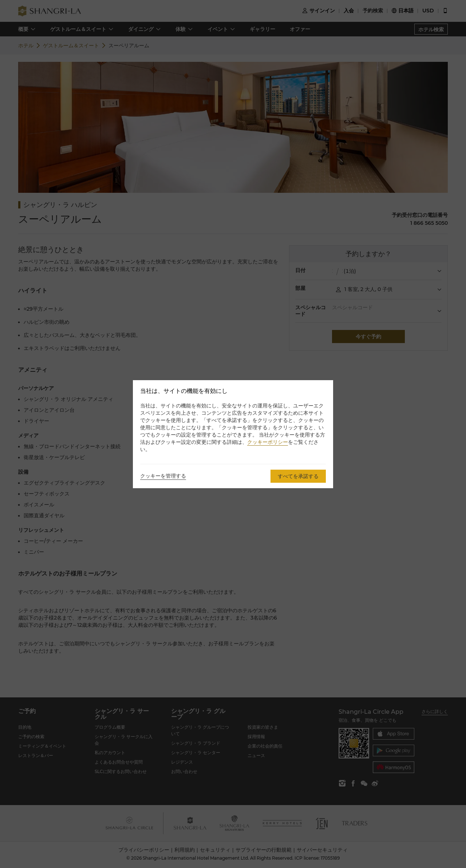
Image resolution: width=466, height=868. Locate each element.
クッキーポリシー (268, 442)
